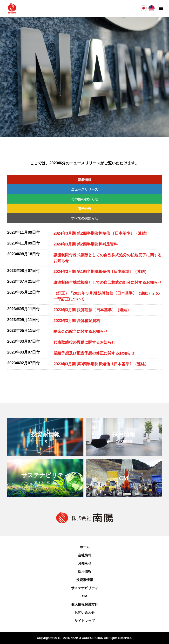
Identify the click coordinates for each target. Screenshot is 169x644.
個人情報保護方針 (85, 604)
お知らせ (85, 563)
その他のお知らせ (85, 199)
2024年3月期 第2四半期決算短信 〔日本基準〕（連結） (101, 233)
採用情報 (85, 572)
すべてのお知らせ (85, 218)
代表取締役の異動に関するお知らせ (84, 342)
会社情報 (85, 555)
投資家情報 (85, 580)
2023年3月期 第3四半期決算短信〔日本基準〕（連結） (101, 364)
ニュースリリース (85, 189)
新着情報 (85, 180)
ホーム (85, 547)
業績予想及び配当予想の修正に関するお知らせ (94, 353)
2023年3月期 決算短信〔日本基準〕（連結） (92, 310)
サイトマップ (85, 621)
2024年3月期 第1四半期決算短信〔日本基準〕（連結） (101, 272)
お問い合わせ (85, 612)
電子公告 (85, 209)
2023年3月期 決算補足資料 (77, 321)
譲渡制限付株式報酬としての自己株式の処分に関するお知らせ (108, 282)
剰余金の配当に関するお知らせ (81, 332)
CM (85, 596)
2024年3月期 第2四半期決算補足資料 (86, 244)
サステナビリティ (85, 588)
